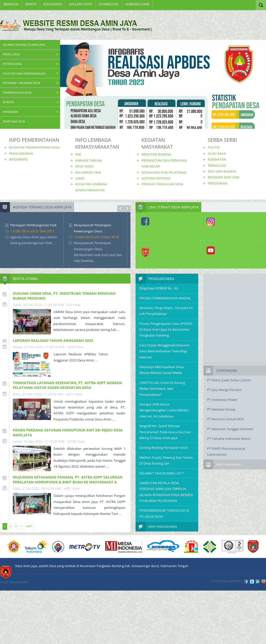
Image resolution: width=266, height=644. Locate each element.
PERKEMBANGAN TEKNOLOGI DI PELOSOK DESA (164, 513)
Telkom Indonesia (36, 547)
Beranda (11, 4)
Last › (30, 526)
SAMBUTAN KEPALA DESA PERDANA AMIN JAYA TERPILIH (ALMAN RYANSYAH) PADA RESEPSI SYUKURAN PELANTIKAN (166, 492)
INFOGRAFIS (53, 4)
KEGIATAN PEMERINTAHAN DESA (34, 147)
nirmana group (163, 546)
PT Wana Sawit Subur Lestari (229, 380)
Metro (85, 547)
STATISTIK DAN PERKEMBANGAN (24, 73)
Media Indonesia (124, 547)
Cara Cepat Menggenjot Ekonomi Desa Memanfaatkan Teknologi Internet (165, 351)
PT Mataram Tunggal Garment (230, 429)
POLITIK (214, 147)
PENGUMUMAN (21, 153)
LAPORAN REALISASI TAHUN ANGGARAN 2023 (53, 340)
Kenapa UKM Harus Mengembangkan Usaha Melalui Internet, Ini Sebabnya (164, 410)
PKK (78, 154)
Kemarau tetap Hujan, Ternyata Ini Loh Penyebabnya (166, 311)
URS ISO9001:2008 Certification (233, 547)
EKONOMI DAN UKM (223, 177)
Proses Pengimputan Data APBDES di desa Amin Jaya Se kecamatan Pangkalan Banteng (166, 330)
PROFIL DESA (11, 54)
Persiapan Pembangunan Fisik (33, 225)
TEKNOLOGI (217, 165)
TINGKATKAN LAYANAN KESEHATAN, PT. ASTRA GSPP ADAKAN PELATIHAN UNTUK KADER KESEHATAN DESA (67, 385)
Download (109, 4)
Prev (121, 208)
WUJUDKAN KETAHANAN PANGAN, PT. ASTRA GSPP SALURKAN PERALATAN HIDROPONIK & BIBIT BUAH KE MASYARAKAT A (68, 480)
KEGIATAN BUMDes (156, 154)
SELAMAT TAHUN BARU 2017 (162, 473)
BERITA (31, 4)
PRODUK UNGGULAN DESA (162, 184)
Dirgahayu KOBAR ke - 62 (159, 288)
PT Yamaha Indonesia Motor (229, 439)
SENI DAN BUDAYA (222, 171)
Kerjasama (10, 112)
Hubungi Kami (137, 4)
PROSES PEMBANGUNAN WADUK (165, 298)
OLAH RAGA (217, 153)
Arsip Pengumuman (163, 527)
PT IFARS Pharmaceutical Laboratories (226, 451)
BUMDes (9, 102)
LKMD (80, 178)
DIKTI (191, 547)
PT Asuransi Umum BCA (225, 419)
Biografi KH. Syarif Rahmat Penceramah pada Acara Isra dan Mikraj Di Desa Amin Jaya (165, 432)
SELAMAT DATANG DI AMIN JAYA (24, 45)
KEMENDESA (58, 547)
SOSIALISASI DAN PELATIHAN (164, 172)
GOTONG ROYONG (156, 178)
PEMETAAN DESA (14, 121)
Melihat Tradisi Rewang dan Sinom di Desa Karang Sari (166, 460)
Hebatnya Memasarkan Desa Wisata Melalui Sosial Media (162, 370)
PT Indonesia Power (222, 400)
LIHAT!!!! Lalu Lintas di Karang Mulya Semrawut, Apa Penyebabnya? (162, 389)
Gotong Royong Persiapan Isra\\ (164, 447)
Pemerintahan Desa (17, 93)
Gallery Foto (80, 4)
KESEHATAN (217, 159)
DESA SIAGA (84, 166)
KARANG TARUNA (89, 160)
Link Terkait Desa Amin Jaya (174, 207)
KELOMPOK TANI (88, 172)
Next (127, 208)
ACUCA (14, 547)
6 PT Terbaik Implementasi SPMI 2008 (210, 547)
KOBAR (253, 547)
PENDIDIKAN (217, 183)
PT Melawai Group (221, 409)
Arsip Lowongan (228, 464)
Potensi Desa (12, 64)
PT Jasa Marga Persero (224, 390)
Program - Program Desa (21, 83)
